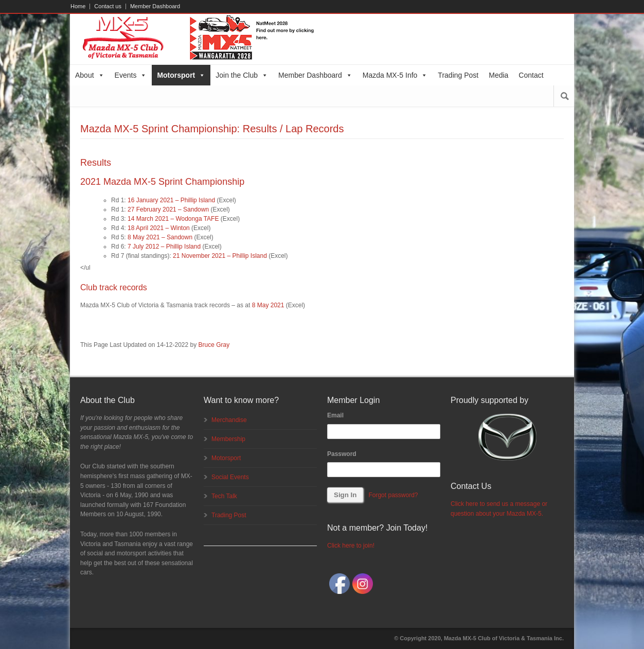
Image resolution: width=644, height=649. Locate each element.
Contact (531, 75)
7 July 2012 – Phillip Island (164, 247)
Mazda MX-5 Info (395, 75)
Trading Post (458, 75)
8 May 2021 (268, 305)
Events (131, 75)
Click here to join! (351, 546)
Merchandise (229, 420)
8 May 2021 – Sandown (160, 237)
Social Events (230, 477)
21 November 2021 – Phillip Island (220, 256)
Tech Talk (224, 496)
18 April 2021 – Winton (159, 228)
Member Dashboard (155, 6)
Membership (228, 439)
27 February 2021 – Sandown (168, 209)
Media (498, 75)
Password (342, 454)
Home (78, 6)
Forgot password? (393, 495)
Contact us (108, 6)
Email (335, 415)
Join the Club (242, 75)
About (90, 75)
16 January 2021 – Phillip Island (171, 200)
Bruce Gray (214, 345)
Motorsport (181, 75)
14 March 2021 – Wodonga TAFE (173, 219)
